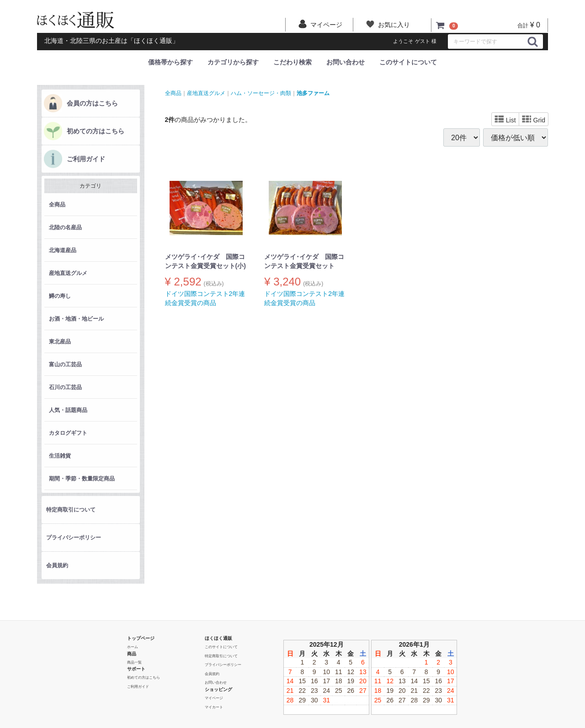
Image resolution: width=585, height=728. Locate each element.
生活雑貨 (60, 456)
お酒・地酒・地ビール (76, 319)
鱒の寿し (60, 296)
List (505, 120)
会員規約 (57, 565)
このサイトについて (408, 62)
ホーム (133, 647)
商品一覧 (134, 662)
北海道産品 (63, 250)
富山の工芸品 (65, 364)
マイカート (214, 707)
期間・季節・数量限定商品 (82, 479)
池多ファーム (313, 93)
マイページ (214, 698)
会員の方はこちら (92, 103)
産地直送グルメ (68, 273)
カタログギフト (68, 433)
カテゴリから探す (233, 62)
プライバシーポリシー (74, 538)
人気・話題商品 (68, 410)
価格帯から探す (170, 62)
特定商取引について (71, 510)
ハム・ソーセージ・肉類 (261, 93)
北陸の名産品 (65, 227)
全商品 (57, 205)
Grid (534, 120)
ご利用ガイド (86, 159)
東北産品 (60, 342)
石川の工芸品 (65, 387)
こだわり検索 (292, 62)
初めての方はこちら (96, 131)
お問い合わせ (346, 62)
